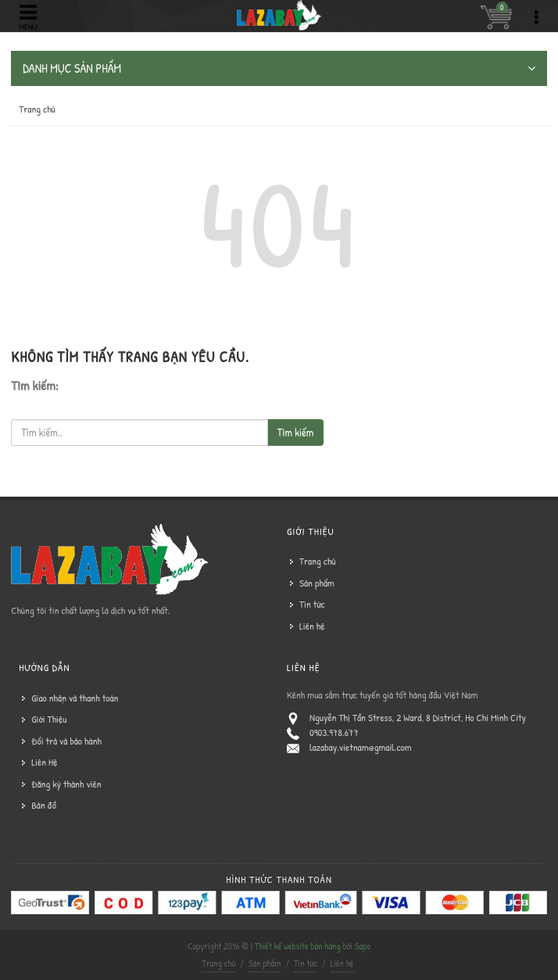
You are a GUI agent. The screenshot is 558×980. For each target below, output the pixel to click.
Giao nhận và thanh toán (75, 698)
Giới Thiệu (49, 719)
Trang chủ (37, 109)
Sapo (363, 946)
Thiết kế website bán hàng (298, 946)
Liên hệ (312, 626)
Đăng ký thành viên (66, 784)
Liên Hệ (44, 762)
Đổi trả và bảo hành (66, 741)
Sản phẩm (317, 583)
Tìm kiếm (295, 432)
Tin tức (312, 604)
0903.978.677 (334, 732)
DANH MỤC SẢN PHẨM (279, 68)
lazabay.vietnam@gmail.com (361, 747)
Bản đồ (44, 805)
